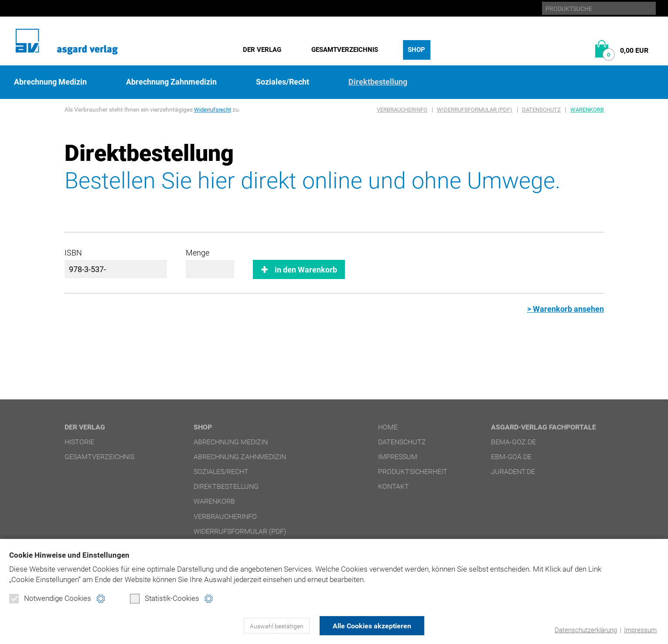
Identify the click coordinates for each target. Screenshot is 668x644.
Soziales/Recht (283, 82)
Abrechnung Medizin (50, 82)
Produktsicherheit (413, 472)
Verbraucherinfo (402, 110)
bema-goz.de (513, 442)
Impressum (640, 630)
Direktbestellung (378, 82)
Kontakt (394, 486)
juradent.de (513, 472)
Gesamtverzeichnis (345, 50)
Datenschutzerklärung (586, 630)
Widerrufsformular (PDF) (475, 110)
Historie (79, 442)
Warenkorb (587, 110)
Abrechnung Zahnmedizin (171, 82)
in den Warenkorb (306, 270)
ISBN (73, 253)
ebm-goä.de (511, 457)
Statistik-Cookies (165, 599)
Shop (416, 50)
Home (388, 427)
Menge (198, 253)
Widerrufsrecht (214, 109)
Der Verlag (262, 50)
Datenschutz (541, 110)
